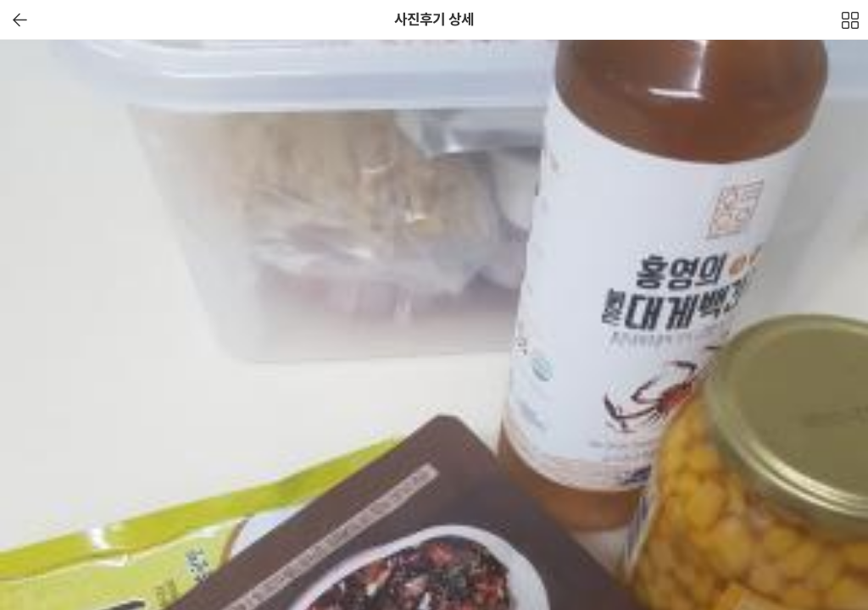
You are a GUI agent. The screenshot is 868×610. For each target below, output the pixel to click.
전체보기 (851, 25)
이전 (20, 20)
